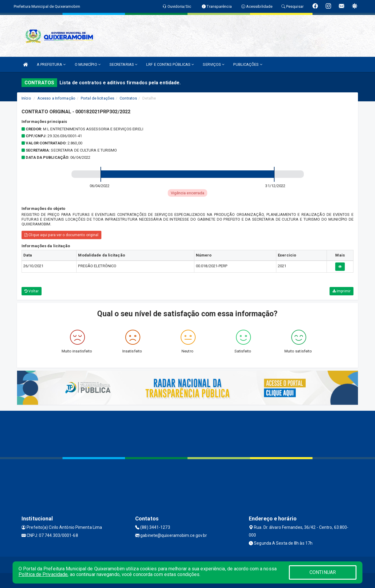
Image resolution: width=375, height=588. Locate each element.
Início (26, 98)
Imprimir (342, 291)
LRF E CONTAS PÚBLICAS (170, 64)
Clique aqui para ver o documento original (61, 235)
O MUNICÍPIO (88, 64)
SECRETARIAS (123, 64)
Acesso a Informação (56, 98)
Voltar (32, 291)
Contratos (128, 98)
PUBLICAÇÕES (248, 64)
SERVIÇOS (214, 64)
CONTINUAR (323, 572)
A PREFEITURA (51, 64)
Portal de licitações (97, 98)
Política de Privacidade (43, 574)
